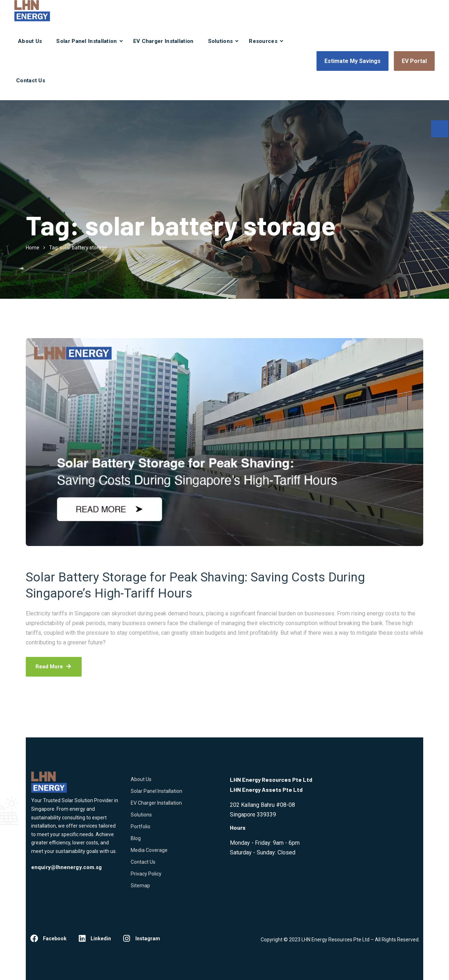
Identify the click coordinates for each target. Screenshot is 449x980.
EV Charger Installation (163, 41)
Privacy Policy (146, 874)
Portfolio (141, 827)
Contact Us (31, 81)
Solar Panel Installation (86, 41)
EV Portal (414, 61)
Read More (54, 667)
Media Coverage (149, 850)
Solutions (221, 41)
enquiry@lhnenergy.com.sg (66, 867)
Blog (136, 838)
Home (33, 248)
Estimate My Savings (353, 61)
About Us (30, 41)
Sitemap (140, 886)
